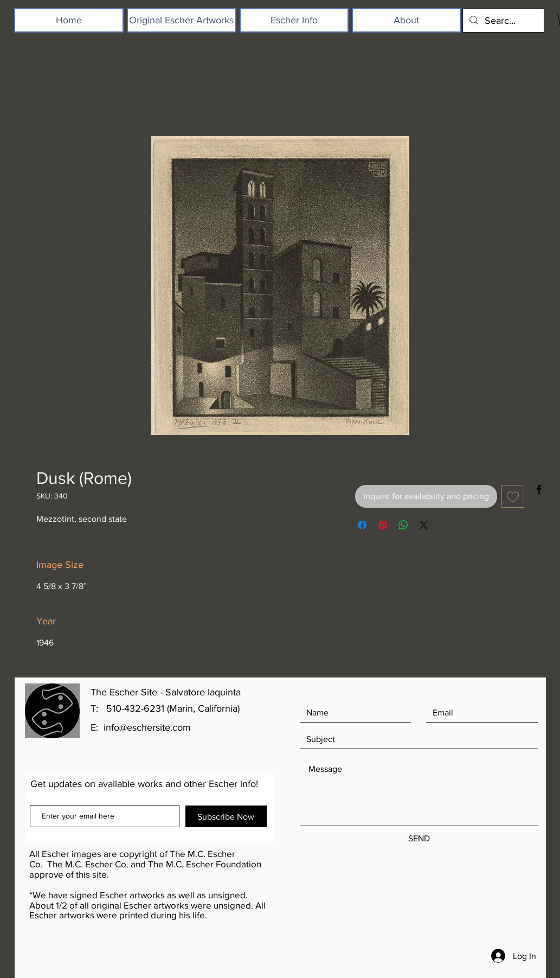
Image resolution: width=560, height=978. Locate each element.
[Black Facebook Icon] (539, 489)
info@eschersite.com (147, 727)
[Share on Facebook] (362, 525)
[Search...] (503, 20)
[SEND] (419, 839)
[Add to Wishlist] (513, 496)
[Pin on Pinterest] (383, 525)
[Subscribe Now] (226, 816)
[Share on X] (424, 525)
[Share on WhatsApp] (403, 525)
